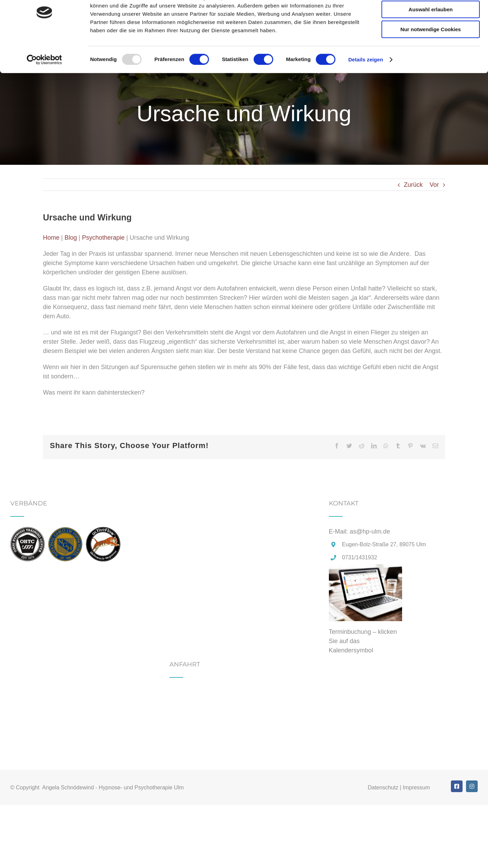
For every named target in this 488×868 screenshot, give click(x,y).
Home (51, 238)
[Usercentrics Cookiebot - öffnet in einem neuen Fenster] (45, 88)
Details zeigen (365, 87)
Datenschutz (383, 787)
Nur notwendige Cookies (431, 57)
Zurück (413, 185)
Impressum (416, 787)
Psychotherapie (103, 238)
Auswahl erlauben (431, 37)
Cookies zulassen (431, 17)
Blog (71, 238)
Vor (434, 185)
